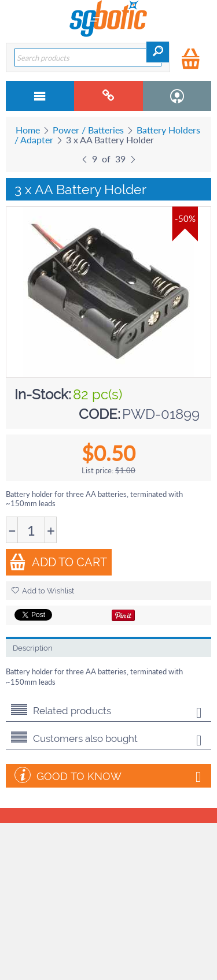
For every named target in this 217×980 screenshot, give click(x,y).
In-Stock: (43, 394)
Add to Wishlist (43, 591)
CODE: (100, 414)
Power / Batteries (88, 130)
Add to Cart (58, 562)
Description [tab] (33, 648)
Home (28, 130)
